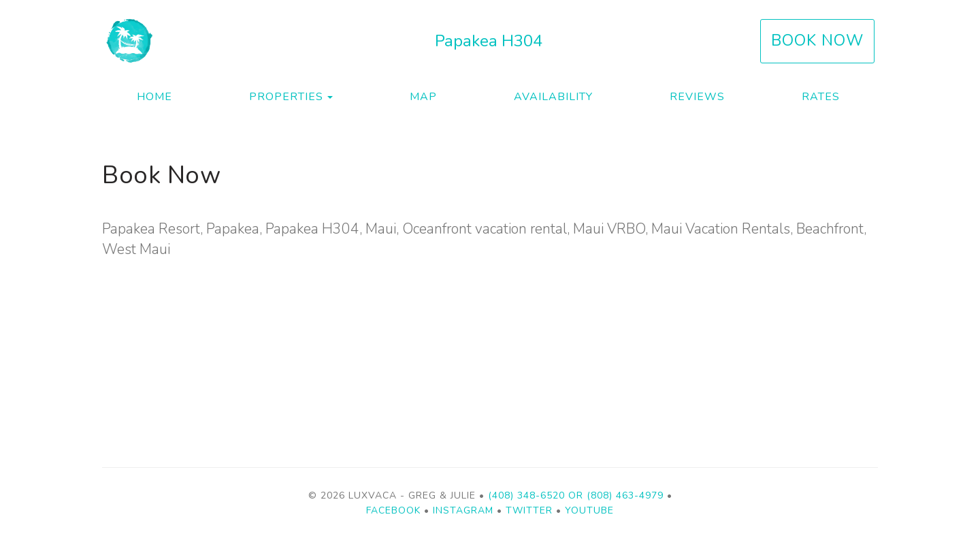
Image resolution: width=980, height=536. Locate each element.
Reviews (697, 97)
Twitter (529, 510)
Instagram (463, 510)
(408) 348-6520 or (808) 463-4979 (576, 495)
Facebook (393, 510)
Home (154, 97)
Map (423, 97)
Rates (821, 97)
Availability (553, 97)
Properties (286, 97)
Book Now (817, 41)
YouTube (589, 510)
